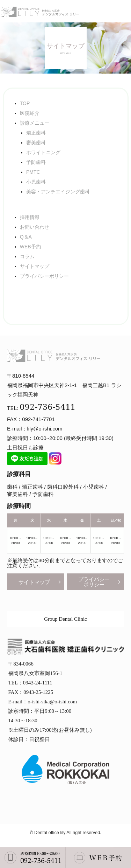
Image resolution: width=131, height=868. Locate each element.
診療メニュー (35, 123)
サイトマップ (35, 266)
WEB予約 (30, 247)
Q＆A (26, 237)
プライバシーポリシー (44, 276)
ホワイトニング (43, 152)
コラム (27, 256)
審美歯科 (36, 143)
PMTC (33, 172)
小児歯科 (36, 182)
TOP (25, 103)
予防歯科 (36, 162)
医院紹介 (30, 113)
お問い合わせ (35, 227)
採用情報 (30, 217)
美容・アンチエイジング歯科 (58, 192)
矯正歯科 (36, 133)
